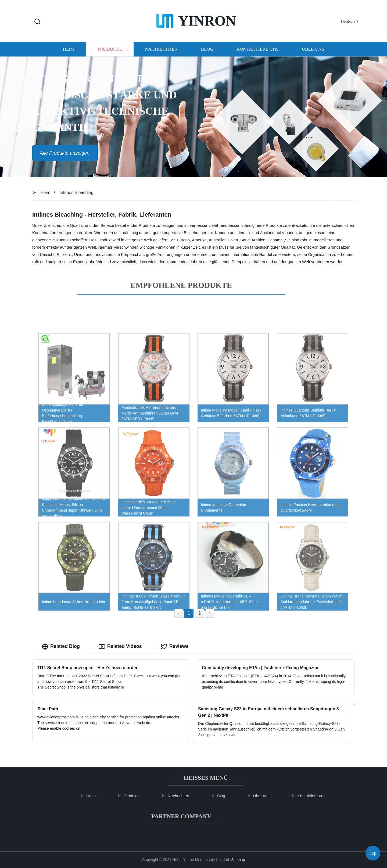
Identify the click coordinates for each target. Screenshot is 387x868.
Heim (69, 51)
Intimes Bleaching (77, 193)
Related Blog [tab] (61, 647)
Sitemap (238, 860)
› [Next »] (210, 613)
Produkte (110, 51)
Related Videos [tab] (120, 647)
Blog (207, 51)
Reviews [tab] (175, 647)
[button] (37, 22)
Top (373, 852)
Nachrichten (162, 51)
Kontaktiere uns (258, 51)
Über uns (313, 51)
